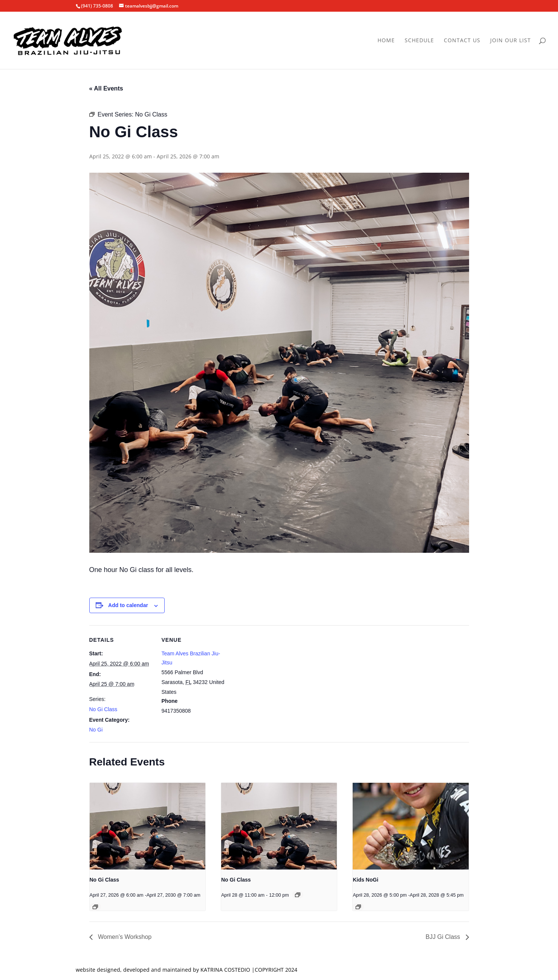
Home (386, 41)
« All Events (106, 88)
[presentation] (148, 826)
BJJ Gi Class (443, 937)
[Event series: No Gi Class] (95, 907)
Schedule (419, 41)
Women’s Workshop (124, 937)
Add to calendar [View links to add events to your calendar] (128, 605)
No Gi (96, 730)
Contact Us (462, 41)
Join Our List (511, 41)
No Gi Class (103, 709)
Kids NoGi (365, 880)
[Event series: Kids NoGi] (358, 907)
